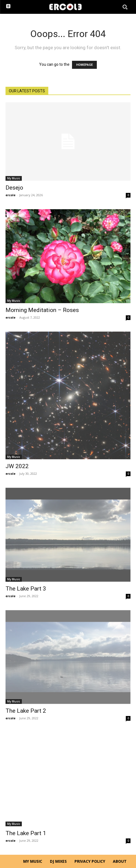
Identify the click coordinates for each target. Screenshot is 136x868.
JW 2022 (17, 466)
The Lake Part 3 (26, 589)
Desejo (14, 188)
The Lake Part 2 (26, 711)
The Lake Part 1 (26, 833)
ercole (10, 195)
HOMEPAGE (84, 65)
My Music (14, 178)
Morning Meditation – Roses (42, 310)
